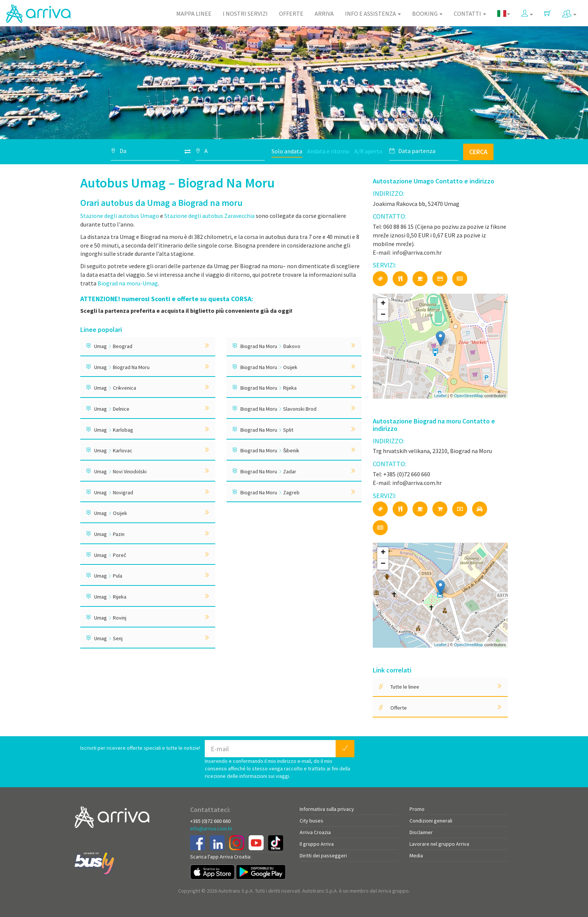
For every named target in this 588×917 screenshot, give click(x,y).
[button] (527, 12)
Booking (427, 14)
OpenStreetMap (469, 396)
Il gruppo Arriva (317, 844)
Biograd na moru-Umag (128, 283)
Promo (417, 809)
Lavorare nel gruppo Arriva (439, 844)
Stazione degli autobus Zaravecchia (209, 216)
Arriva (324, 14)
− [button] (383, 315)
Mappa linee (194, 14)
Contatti (470, 14)
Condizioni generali (431, 821)
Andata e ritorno (328, 151)
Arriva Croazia (315, 832)
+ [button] (383, 304)
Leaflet (440, 396)
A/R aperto (368, 151)
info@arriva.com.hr (211, 828)
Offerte (291, 14)
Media (416, 855)
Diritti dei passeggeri (323, 855)
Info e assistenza (373, 14)
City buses (311, 821)
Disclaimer (421, 832)
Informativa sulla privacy (327, 809)
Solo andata (287, 151)
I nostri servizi (245, 14)
